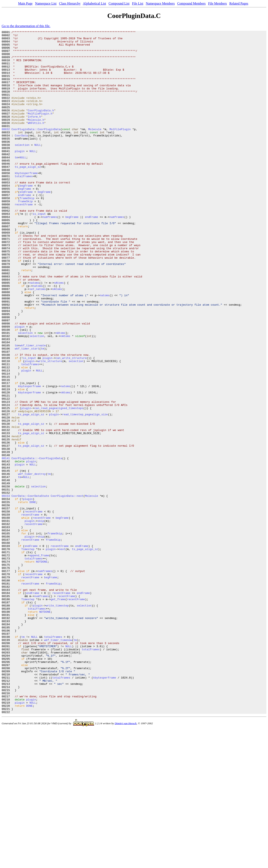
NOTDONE (42, 668)
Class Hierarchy (70, 3)
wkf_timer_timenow (58, 762)
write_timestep (57, 721)
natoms (34, 333)
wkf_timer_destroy (32, 563)
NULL (38, 168)
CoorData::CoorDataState (30, 589)
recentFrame (24, 239)
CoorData (21, 157)
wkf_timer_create (33, 409)
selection (22, 168)
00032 (6, 149)
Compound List (119, 3)
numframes (50, 254)
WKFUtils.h (36, 142)
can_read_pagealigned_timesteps (59, 484)
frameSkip (27, 232)
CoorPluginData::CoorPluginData (36, 149)
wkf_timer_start (27, 412)
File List (138, 3)
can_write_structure (71, 424)
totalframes (24, 206)
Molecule (95, 149)
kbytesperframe (26, 202)
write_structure (50, 427)
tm (16, 183)
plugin (20, 175)
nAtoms (59, 333)
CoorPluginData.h (41, 127)
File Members (217, 3)
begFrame (26, 217)
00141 (6, 544)
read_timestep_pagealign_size (85, 491)
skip (41, 619)
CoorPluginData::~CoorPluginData (37, 544)
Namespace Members (160, 3)
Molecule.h (36, 138)
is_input (39, 251)
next (62, 653)
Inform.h (34, 134)
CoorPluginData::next (67, 589)
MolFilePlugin (120, 149)
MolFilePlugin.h (40, 130)
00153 (6, 589)
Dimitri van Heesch (126, 860)
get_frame (58, 713)
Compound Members (191, 3)
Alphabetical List (95, 3)
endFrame (26, 224)
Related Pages (239, 3)
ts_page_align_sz (28, 194)
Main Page (25, 3)
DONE (33, 597)
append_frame (39, 661)
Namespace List (46, 3)
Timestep (28, 653)
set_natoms (38, 341)
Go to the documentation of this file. (26, 26)
